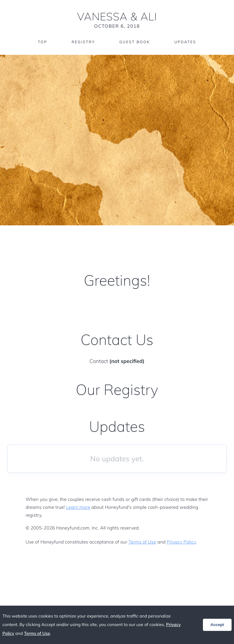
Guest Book (135, 42)
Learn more (78, 507)
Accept (217, 625)
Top (43, 42)
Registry (83, 42)
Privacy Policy (181, 542)
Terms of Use (142, 542)
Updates (185, 42)
